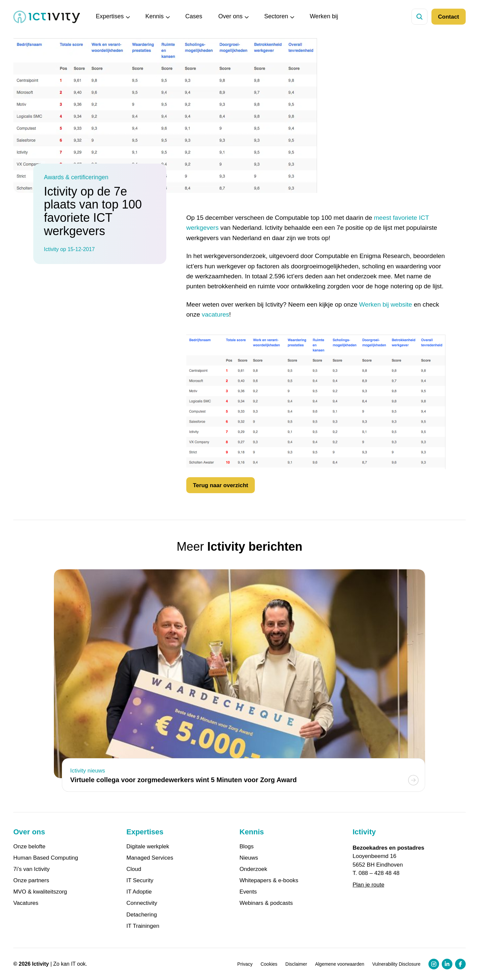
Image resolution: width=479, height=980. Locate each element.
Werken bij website (386, 304)
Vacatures (26, 903)
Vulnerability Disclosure (396, 964)
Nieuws (249, 858)
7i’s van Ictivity (31, 869)
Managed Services (150, 858)
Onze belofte (29, 847)
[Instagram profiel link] (434, 964)
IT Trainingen (143, 926)
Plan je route (368, 885)
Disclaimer (296, 964)
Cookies (269, 964)
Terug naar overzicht (221, 485)
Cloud (134, 869)
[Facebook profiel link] (460, 964)
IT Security (140, 881)
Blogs (247, 847)
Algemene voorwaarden (340, 964)
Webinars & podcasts (266, 903)
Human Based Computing (46, 858)
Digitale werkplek (148, 847)
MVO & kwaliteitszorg (40, 892)
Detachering (142, 915)
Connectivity (142, 903)
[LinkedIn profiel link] (447, 964)
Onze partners (31, 881)
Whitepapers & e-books (269, 881)
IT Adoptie (139, 892)
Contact (449, 17)
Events (248, 892)
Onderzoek (253, 869)
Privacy (245, 964)
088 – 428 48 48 (379, 873)
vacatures (215, 314)
